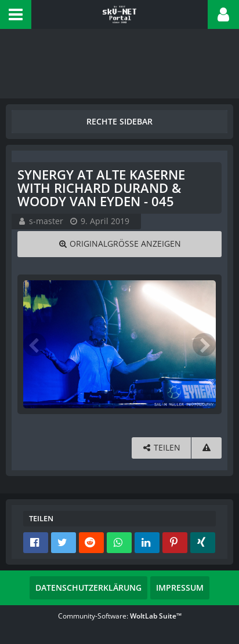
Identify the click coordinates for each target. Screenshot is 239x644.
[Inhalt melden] (207, 448)
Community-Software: (120, 616)
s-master (46, 221)
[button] (16, 14)
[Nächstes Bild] (204, 345)
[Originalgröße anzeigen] (119, 244)
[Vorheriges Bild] (35, 345)
